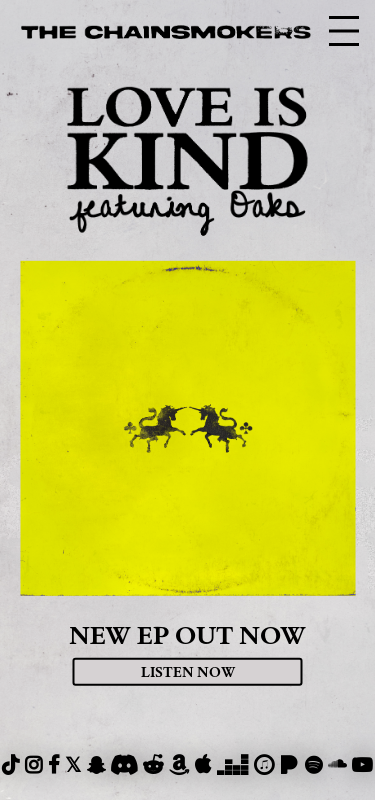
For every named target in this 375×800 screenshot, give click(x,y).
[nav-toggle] (344, 31)
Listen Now (188, 672)
